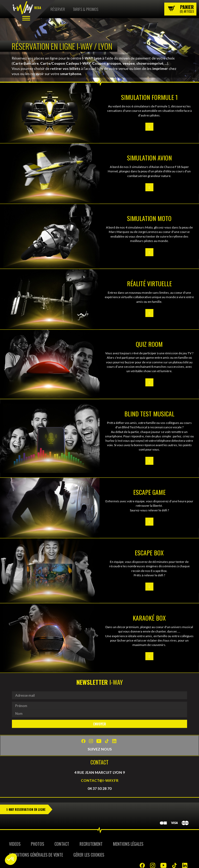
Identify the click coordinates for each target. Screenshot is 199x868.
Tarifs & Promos (86, 9)
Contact (62, 844)
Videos (15, 844)
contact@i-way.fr (100, 780)
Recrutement (91, 844)
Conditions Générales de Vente (36, 855)
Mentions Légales (128, 844)
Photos (37, 844)
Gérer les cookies (89, 855)
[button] (11, 859)
